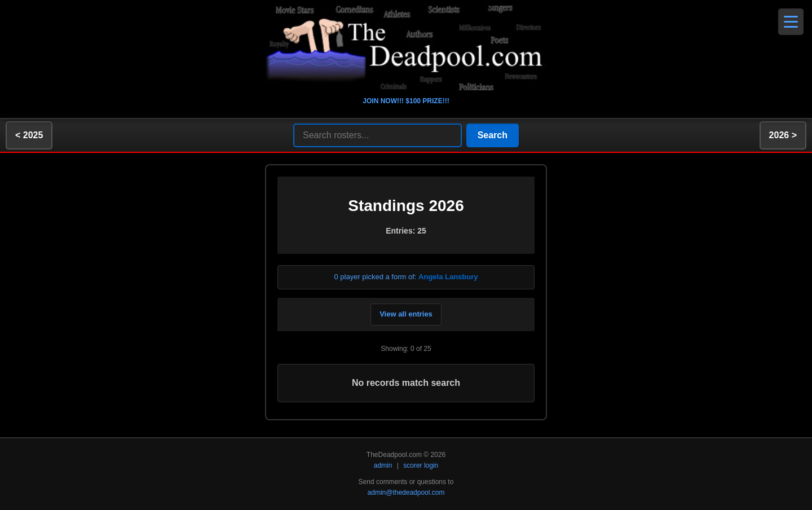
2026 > (783, 135)
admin (383, 465)
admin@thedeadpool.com (406, 493)
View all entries (406, 314)
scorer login (421, 465)
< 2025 (29, 135)
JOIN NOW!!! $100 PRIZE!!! (406, 101)
